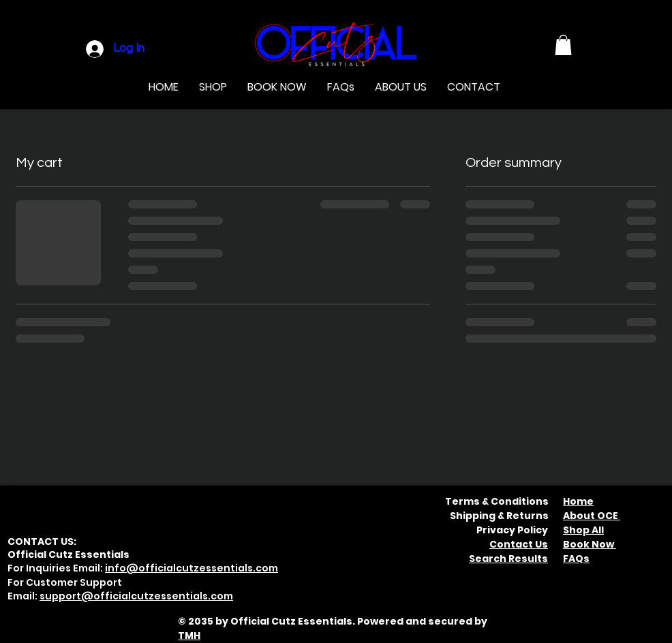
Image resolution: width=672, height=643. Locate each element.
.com (220, 596)
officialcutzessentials (151, 596)
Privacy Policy (512, 530)
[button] (563, 45)
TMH (189, 636)
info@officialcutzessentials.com (192, 568)
